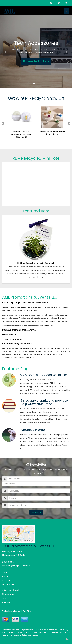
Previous (3, 124)
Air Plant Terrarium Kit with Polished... (36, 263)
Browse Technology (36, 61)
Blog (4, 598)
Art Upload (7, 602)
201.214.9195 (8, 562)
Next (69, 124)
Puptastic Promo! (33, 430)
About (5, 576)
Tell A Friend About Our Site (17, 611)
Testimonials (8, 584)
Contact (6, 580)
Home (5, 572)
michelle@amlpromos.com (17, 566)
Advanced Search (11, 590)
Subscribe (36, 512)
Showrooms (8, 594)
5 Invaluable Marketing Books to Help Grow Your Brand (44, 402)
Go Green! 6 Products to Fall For (44, 375)
